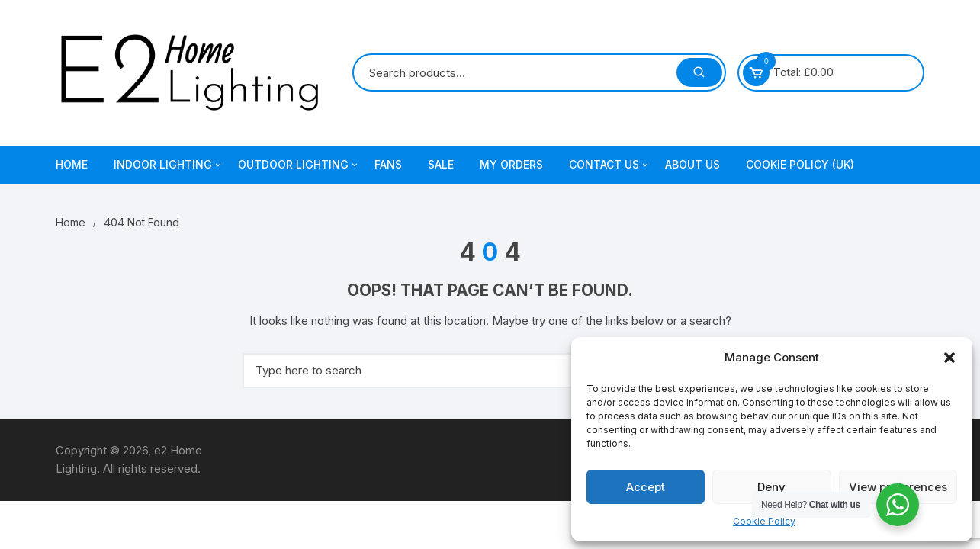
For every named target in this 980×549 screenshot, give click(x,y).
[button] (949, 358)
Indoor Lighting (169, 165)
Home (72, 164)
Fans (388, 164)
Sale (441, 164)
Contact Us (610, 165)
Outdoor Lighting (299, 165)
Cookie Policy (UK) (800, 164)
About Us (692, 164)
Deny (771, 487)
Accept (646, 487)
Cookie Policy (764, 521)
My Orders (511, 164)
